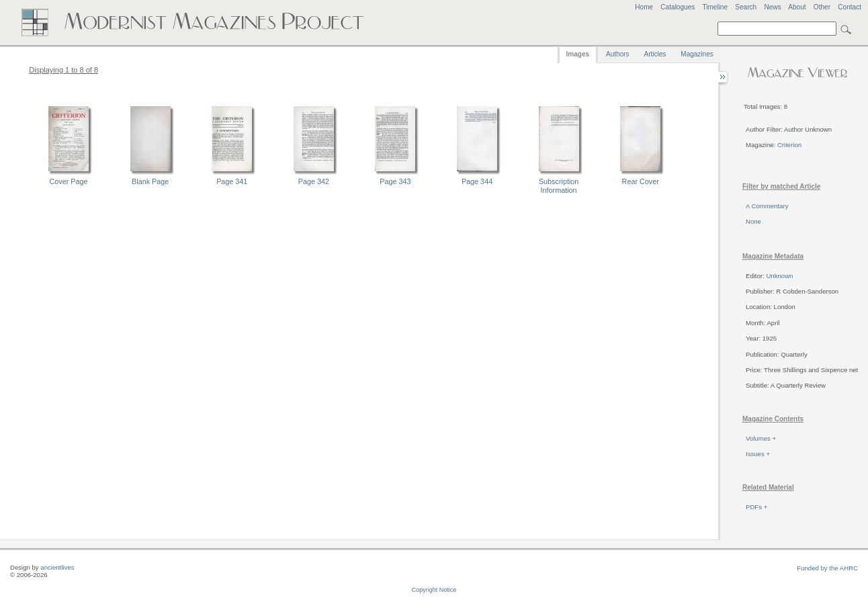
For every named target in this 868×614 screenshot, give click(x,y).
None (753, 221)
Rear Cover (641, 181)
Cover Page (69, 181)
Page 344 (477, 181)
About (797, 7)
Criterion (789, 145)
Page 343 (395, 181)
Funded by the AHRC (827, 568)
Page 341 (232, 181)
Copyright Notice (434, 590)
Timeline (715, 7)
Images (578, 54)
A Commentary (767, 206)
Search (746, 7)
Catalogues (678, 7)
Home (644, 7)
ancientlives (57, 567)
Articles (655, 54)
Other (822, 7)
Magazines (697, 54)
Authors (617, 54)
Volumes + (761, 438)
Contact (850, 7)
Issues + (758, 454)
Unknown (779, 276)
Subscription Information (559, 186)
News (772, 7)
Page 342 (314, 181)
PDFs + (756, 507)
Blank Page (150, 181)
